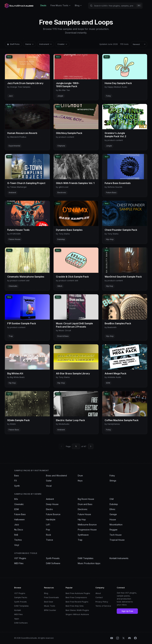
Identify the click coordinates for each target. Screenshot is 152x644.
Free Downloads (52, 597)
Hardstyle (51, 519)
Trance (50, 540)
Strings (113, 481)
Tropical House (117, 540)
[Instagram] (118, 638)
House (113, 519)
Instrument (46, 44)
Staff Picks (13, 44)
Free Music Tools (61, 5)
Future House (84, 514)
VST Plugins (20, 558)
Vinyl (17, 545)
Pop (48, 530)
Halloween (19, 519)
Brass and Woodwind (56, 476)
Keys (80, 481)
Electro (49, 509)
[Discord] (129, 638)
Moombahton (116, 525)
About (98, 593)
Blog (78, 5)
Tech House (116, 535)
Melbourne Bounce (87, 525)
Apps (17, 619)
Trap (80, 540)
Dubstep (114, 504)
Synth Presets (53, 558)
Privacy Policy (102, 602)
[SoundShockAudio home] (19, 6)
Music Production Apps (89, 563)
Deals (43, 5)
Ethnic (112, 509)
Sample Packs (21, 597)
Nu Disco (19, 530)
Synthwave (83, 535)
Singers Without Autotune (77, 614)
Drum (80, 476)
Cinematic (19, 504)
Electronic (83, 509)
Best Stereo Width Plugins (77, 610)
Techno (18, 540)
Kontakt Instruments (119, 558)
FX (16, 481)
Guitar (49, 481)
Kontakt (18, 610)
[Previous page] (61, 446)
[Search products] (115, 6)
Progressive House (87, 530)
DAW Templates (86, 558)
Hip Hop (82, 519)
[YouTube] (112, 638)
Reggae (113, 530)
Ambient (50, 499)
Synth (17, 486)
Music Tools (50, 606)
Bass (17, 476)
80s (16, 499)
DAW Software (53, 563)
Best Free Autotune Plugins (78, 593)
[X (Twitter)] (123, 638)
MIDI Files (19, 563)
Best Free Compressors (76, 597)
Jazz (17, 525)
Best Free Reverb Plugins (77, 602)
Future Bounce (53, 514)
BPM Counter (50, 610)
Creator (62, 44)
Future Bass (20, 514)
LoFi (48, 525)
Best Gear (49, 602)
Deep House (52, 504)
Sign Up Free (127, 611)
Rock (49, 535)
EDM (16, 509)
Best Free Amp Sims (75, 606)
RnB (16, 535)
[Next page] (91, 446)
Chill (112, 499)
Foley (112, 476)
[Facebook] (135, 638)
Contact (99, 597)
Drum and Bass (85, 504)
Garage (113, 514)
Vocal (49, 486)
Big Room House (86, 499)
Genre (29, 44)
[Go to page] (76, 446)
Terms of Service (103, 606)
